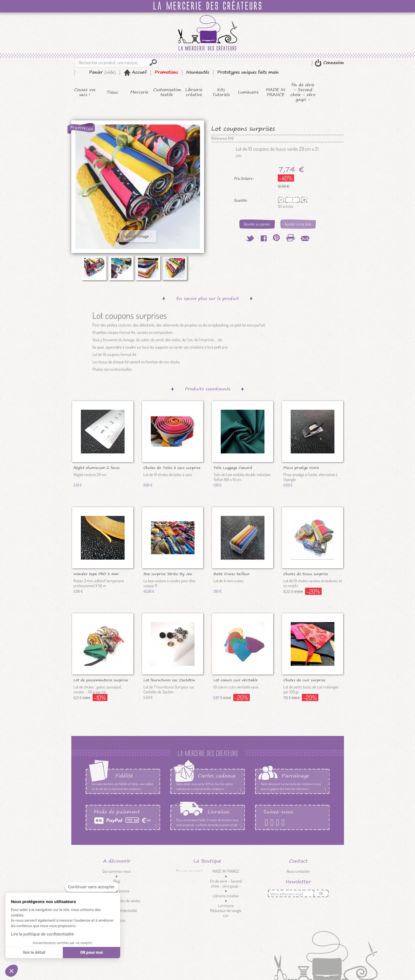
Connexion (333, 63)
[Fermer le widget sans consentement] (92, 887)
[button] (11, 971)
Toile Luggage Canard (233, 467)
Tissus (112, 92)
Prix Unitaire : (244, 179)
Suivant (192, 269)
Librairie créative (194, 92)
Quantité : (241, 200)
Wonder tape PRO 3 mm (96, 574)
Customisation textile (167, 92)
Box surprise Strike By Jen (168, 574)
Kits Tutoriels (221, 92)
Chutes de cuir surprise (304, 680)
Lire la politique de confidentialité (42, 934)
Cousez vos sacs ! (85, 92)
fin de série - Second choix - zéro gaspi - (303, 92)
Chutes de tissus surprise (306, 574)
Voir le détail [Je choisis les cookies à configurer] (34, 953)
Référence (219, 138)
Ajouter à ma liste (298, 224)
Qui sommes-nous (117, 871)
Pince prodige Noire (301, 467)
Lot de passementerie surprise (101, 680)
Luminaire (248, 92)
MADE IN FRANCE (276, 92)
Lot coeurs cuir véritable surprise (236, 680)
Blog (117, 881)
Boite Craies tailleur (232, 574)
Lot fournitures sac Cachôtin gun (169, 680)
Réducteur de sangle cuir (226, 913)
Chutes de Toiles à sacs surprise (172, 467)
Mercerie (139, 92)
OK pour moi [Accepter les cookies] (92, 953)
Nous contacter (298, 871)
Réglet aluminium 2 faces (97, 467)
